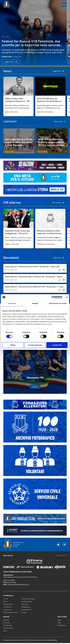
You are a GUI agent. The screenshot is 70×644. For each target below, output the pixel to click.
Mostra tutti (61, 556)
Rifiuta (13, 345)
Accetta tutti (57, 345)
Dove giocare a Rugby (28, 599)
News (5, 631)
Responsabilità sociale (10, 612)
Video (59, 623)
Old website (7, 640)
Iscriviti (35, 387)
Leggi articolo (11, 62)
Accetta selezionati (35, 345)
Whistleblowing (52, 640)
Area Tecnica (7, 607)
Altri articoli (58, 203)
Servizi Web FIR (26, 610)
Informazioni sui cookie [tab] (58, 303)
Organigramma (8, 604)
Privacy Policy (29, 640)
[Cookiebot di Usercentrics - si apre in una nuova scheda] (53, 297)
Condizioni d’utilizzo (18, 640)
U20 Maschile (8, 625)
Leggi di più (58, 71)
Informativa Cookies (40, 640)
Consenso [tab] (12, 303)
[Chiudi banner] (67, 297)
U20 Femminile (8, 628)
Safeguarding (26, 607)
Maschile (6, 620)
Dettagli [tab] (35, 303)
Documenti (25, 604)
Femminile (7, 623)
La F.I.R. (6, 599)
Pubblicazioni (62, 625)
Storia (5, 601)
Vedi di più (59, 258)
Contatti (24, 612)
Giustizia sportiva (27, 601)
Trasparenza (7, 610)
